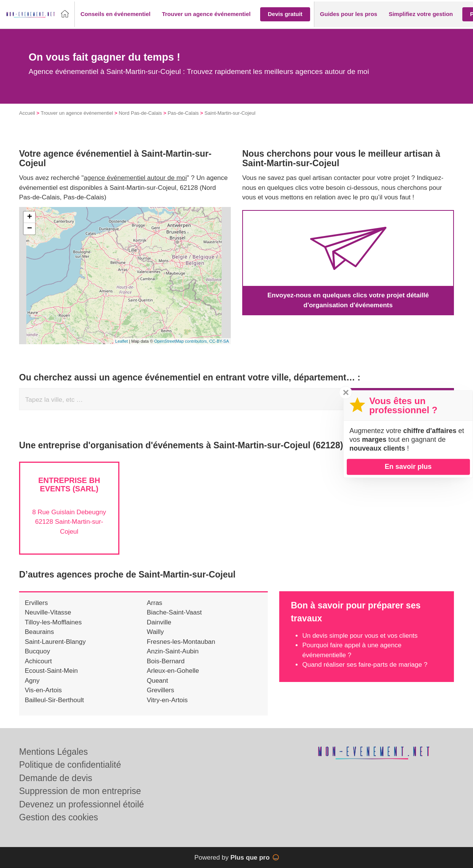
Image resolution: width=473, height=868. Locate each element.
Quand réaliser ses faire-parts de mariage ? (365, 665)
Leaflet (121, 341)
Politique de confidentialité (70, 765)
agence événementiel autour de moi (135, 178)
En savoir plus (408, 467)
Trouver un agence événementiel (77, 113)
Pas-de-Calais (183, 113)
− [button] (30, 229)
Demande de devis (56, 778)
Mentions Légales (53, 752)
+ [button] (30, 217)
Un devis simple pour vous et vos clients (360, 636)
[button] (115, 14)
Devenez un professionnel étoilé (81, 804)
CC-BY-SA (219, 341)
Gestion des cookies (59, 817)
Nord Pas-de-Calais (140, 113)
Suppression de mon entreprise (80, 791)
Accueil (27, 113)
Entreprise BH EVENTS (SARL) (69, 485)
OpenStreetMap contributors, (182, 341)
